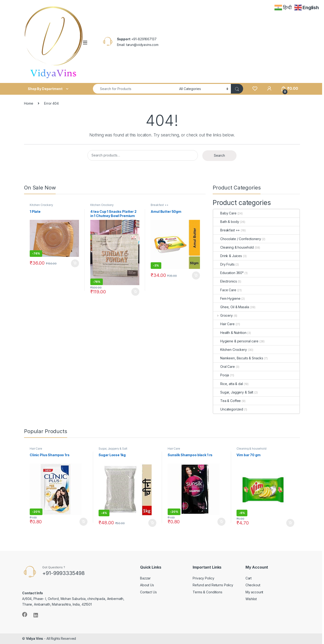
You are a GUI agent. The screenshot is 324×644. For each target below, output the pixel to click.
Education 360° (228, 273)
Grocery (223, 315)
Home (29, 103)
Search (219, 155)
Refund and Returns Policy (213, 585)
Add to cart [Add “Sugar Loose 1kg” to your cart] (152, 523)
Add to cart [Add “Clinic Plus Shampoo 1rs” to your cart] (83, 522)
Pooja (221, 375)
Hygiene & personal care (236, 341)
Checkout (253, 585)
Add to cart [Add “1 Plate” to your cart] (75, 263)
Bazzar (145, 578)
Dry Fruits (224, 264)
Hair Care (224, 324)
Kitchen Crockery (41, 205)
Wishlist (251, 599)
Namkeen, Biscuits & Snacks (238, 358)
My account (254, 592)
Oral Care (224, 367)
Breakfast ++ (159, 205)
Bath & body (226, 222)
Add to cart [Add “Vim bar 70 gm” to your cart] (290, 523)
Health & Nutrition (230, 333)
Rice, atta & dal (228, 384)
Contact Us (148, 592)
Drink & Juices (228, 256)
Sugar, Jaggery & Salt (233, 392)
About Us (147, 585)
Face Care (225, 290)
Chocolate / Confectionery (237, 239)
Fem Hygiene (227, 298)
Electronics (225, 281)
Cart (249, 578)
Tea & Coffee (227, 401)
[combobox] (135, 89)
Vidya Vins (35, 638)
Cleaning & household (233, 247)
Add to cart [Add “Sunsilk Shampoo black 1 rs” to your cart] (221, 522)
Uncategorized (228, 409)
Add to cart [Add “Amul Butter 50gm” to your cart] (196, 275)
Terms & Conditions (207, 592)
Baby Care (225, 213)
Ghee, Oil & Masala (231, 307)
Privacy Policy (203, 578)
